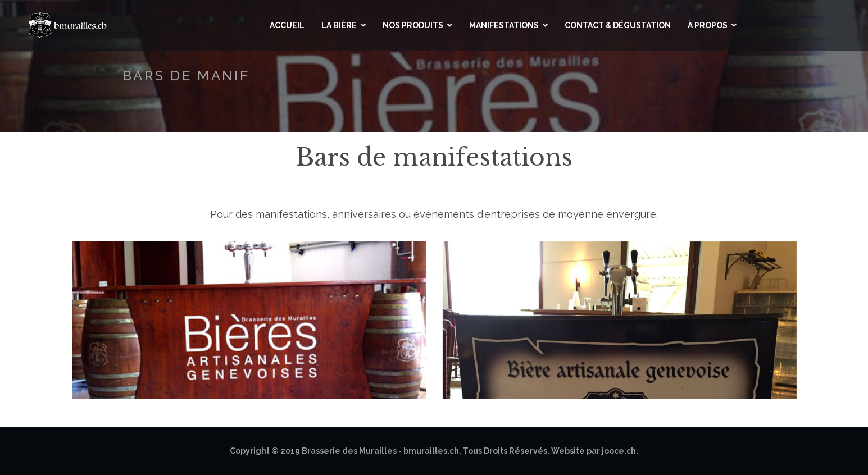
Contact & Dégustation (618, 25)
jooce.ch (619, 451)
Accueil (287, 25)
